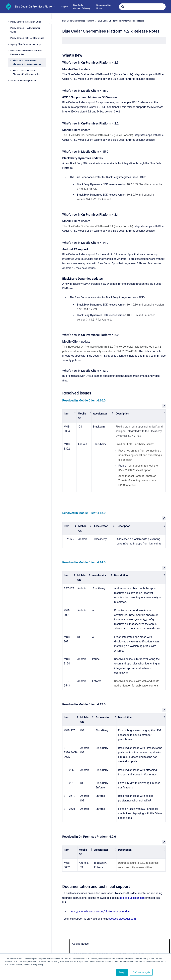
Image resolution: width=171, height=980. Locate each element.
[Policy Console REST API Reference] (8, 38)
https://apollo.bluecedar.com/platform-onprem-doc (100, 912)
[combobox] (142, 7)
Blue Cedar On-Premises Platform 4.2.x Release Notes (27, 62)
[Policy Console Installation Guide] (8, 22)
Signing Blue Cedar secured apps (26, 44)
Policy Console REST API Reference (27, 38)
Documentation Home (104, 7)
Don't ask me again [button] (141, 972)
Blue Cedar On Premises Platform (35, 7)
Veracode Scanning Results (23, 81)
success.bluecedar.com (122, 919)
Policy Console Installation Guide (26, 22)
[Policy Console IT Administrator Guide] (8, 28)
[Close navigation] (51, 22)
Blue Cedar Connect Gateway (82, 7)
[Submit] (123, 7)
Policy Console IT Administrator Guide (25, 30)
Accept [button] (122, 972)
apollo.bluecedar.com (132, 898)
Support (64, 7)
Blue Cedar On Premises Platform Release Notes (26, 52)
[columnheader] (69, 416)
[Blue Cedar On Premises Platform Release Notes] (8, 51)
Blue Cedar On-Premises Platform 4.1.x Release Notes (27, 72)
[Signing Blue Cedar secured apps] (8, 44)
